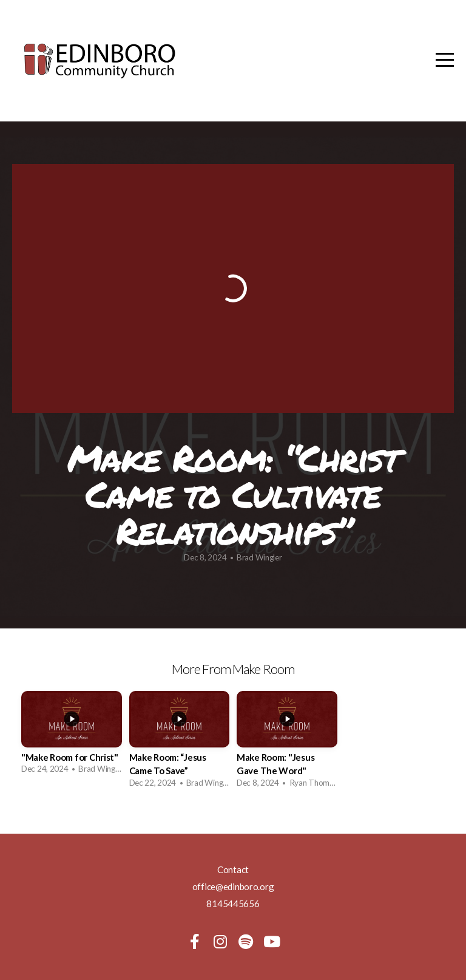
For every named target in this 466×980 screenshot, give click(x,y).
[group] (72, 736)
